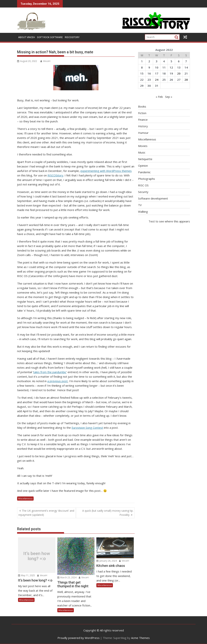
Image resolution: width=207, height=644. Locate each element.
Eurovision (78, 428)
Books (142, 106)
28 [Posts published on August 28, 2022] (186, 80)
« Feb (159, 97)
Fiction (142, 113)
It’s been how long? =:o (37, 556)
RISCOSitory (72, 37)
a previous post (57, 381)
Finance (143, 120)
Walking (143, 212)
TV (140, 205)
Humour (143, 133)
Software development (153, 198)
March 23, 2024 (67, 577)
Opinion (143, 166)
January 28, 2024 (107, 561)
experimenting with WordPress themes (106, 171)
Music (142, 152)
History (143, 126)
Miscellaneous (25, 498)
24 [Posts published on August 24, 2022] (157, 80)
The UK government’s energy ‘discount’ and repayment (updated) (46, 513)
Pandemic (144, 172)
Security (143, 192)
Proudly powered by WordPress (79, 638)
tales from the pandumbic (50, 372)
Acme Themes (140, 638)
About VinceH (27, 37)
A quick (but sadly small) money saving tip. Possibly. (108, 513)
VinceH (45, 61)
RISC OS (143, 185)
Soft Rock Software (50, 37)
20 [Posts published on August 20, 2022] (179, 73)
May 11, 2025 (26, 575)
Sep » (169, 97)
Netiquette (145, 159)
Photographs (147, 179)
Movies (143, 146)
